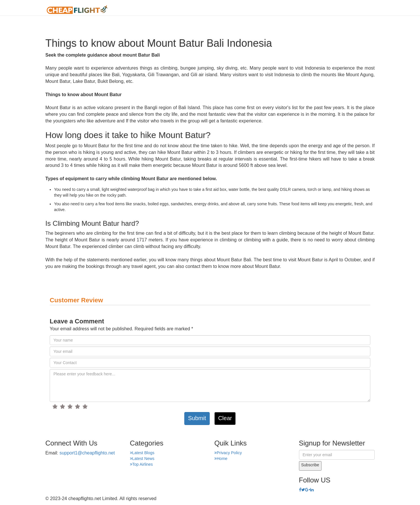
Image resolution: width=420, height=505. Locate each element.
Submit (197, 418)
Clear (225, 418)
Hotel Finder (360, 10)
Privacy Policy (228, 453)
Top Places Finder (316, 10)
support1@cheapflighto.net (87, 453)
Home (208, 10)
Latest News (142, 459)
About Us (235, 10)
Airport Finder (270, 10)
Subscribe (310, 465)
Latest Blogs (142, 453)
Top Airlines (142, 464)
